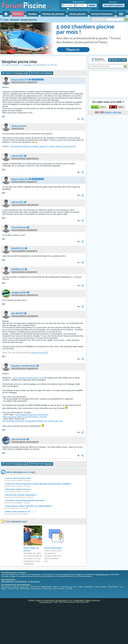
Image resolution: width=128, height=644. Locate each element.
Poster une (41, 73)
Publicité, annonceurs (92, 600)
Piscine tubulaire (36, 589)
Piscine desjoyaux (67, 587)
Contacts (31, 600)
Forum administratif (53, 548)
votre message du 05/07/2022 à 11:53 (28, 378)
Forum (18, 14)
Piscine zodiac (48, 589)
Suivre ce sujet (117, 60)
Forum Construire (102, 14)
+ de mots (69, 589)
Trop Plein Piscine (13, 589)
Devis (76, 587)
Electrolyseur (89, 587)
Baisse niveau (24, 587)
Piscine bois (35, 587)
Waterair (61, 589)
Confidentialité (78, 600)
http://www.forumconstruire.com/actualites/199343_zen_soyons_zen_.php (33, 421)
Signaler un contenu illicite (45, 600)
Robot (55, 589)
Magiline (4, 589)
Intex (122, 587)
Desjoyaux (56, 587)
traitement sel (35, 353)
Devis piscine (78, 14)
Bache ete (16, 587)
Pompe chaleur (46, 587)
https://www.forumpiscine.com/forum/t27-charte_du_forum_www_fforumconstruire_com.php (25, 416)
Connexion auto (75, 9)
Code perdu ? (87, 9)
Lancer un (15, 73)
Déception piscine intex (19, 62)
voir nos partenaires (34, 582)
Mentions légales (61, 600)
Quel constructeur (8, 581)
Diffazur (81, 587)
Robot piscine (25, 589)
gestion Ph (44, 353)
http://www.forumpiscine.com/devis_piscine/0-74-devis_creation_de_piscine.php (43, 146)
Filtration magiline (101, 587)
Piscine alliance (6, 587)
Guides (32, 14)
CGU (70, 600)
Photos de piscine (53, 14)
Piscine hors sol (113, 587)
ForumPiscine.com (102, 574)
